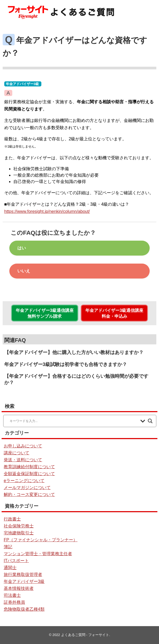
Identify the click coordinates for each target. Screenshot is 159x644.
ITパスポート (16, 561)
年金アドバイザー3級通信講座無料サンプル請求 (45, 313)
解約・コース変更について (29, 494)
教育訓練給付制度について (29, 467)
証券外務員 (14, 602)
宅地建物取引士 (19, 533)
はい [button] (22, 248)
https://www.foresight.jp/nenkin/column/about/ (47, 211)
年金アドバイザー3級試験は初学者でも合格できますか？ (66, 364)
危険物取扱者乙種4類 (24, 609)
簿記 (8, 547)
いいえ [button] (24, 271)
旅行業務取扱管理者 (23, 575)
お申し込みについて (23, 446)
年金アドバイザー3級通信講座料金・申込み (114, 313)
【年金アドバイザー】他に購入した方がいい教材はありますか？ (74, 352)
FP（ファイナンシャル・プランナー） (41, 540)
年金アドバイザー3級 (22, 84)
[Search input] (74, 421)
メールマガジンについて (27, 488)
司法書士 (12, 595)
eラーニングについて (24, 481)
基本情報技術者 (19, 588)
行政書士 (12, 519)
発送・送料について (23, 460)
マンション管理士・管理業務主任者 (38, 554)
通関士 (10, 568)
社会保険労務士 (19, 526)
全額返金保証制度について (29, 474)
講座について (17, 453)
